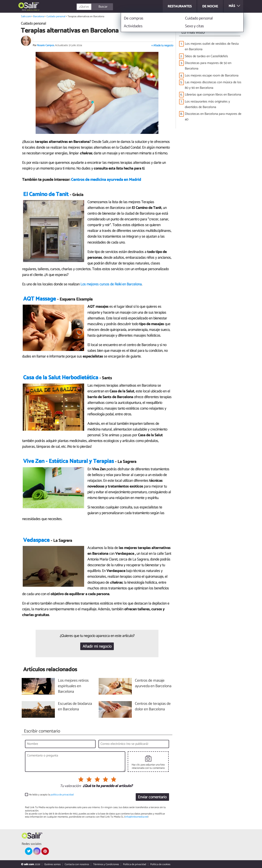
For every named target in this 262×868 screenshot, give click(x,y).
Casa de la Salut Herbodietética (61, 378)
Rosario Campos (46, 45)
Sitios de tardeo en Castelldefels (206, 56)
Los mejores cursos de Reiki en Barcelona (111, 284)
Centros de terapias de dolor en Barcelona (153, 707)
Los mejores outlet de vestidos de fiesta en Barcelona (212, 47)
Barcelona (32, 10)
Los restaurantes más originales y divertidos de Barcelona (207, 104)
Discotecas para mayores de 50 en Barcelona (208, 66)
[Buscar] (113, 7)
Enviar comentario (152, 797)
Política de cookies (160, 864)
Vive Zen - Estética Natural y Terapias (68, 461)
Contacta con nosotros (77, 864)
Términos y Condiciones (106, 864)
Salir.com (26, 17)
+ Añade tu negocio (162, 46)
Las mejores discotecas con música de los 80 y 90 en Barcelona (213, 85)
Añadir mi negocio (97, 646)
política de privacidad (62, 795)
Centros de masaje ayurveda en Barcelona (153, 683)
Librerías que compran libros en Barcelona (213, 95)
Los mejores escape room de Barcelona (212, 76)
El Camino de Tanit (46, 194)
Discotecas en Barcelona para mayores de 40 (213, 117)
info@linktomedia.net (136, 817)
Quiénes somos (52, 864)
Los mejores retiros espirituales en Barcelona (73, 686)
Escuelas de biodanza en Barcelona (75, 707)
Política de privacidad (135, 864)
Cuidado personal (56, 17)
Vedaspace (36, 540)
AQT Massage (40, 299)
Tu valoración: (71, 786)
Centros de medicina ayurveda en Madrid (106, 180)
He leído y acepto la (51, 795)
